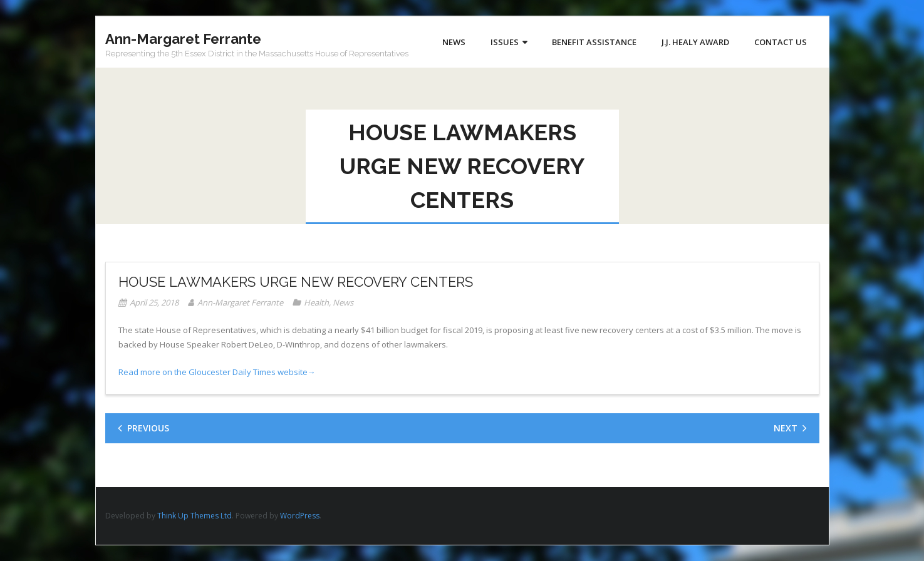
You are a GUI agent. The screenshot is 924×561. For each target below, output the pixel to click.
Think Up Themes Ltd (195, 516)
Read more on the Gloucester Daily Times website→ (217, 372)
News (343, 302)
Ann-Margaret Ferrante (240, 302)
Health (316, 302)
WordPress (300, 516)
